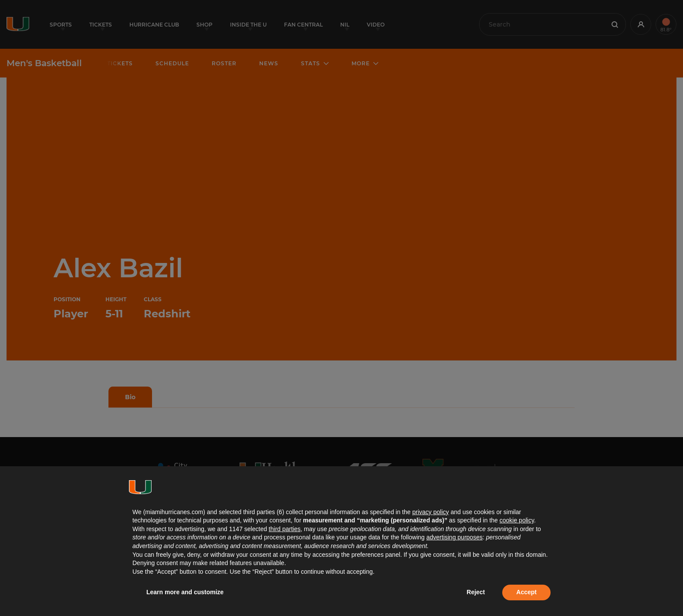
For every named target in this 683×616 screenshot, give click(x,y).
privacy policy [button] (430, 512)
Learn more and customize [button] (185, 592)
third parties (285, 529)
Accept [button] (526, 592)
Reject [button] (476, 592)
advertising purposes (455, 537)
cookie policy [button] (517, 520)
